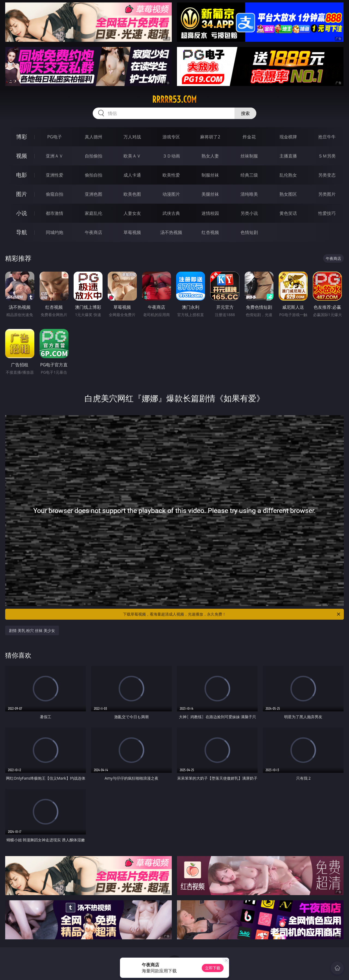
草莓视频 (132, 232)
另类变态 (327, 175)
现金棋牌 (288, 137)
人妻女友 (132, 213)
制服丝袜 (210, 175)
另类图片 (327, 194)
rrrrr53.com (174, 99)
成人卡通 (132, 175)
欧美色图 (132, 194)
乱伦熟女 (288, 175)
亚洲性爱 (55, 175)
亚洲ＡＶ (55, 156)
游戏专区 (171, 137)
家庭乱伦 (94, 213)
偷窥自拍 (55, 194)
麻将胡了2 (210, 137)
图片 (22, 194)
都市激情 (55, 213)
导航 (22, 232)
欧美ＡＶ (132, 156)
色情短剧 (249, 232)
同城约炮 (55, 232)
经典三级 (249, 175)
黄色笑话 (288, 213)
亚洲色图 (94, 194)
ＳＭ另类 (327, 156)
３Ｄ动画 (171, 156)
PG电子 (54, 137)
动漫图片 (171, 194)
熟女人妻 (210, 156)
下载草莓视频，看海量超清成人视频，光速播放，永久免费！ (232, 614)
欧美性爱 (171, 175)
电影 (22, 175)
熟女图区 (288, 194)
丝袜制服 (249, 156)
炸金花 (249, 137)
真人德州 (94, 137)
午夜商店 (94, 232)
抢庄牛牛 (327, 137)
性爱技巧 (327, 213)
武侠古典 (171, 213)
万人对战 (132, 137)
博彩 (22, 137)
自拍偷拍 (94, 156)
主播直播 (288, 156)
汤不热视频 (171, 232)
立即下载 (213, 968)
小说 (22, 213)
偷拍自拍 (94, 175)
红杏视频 (210, 232)
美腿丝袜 (210, 194)
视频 (22, 156)
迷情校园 (210, 213)
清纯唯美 (249, 194)
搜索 (245, 113)
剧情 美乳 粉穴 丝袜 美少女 (32, 630)
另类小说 (249, 213)
